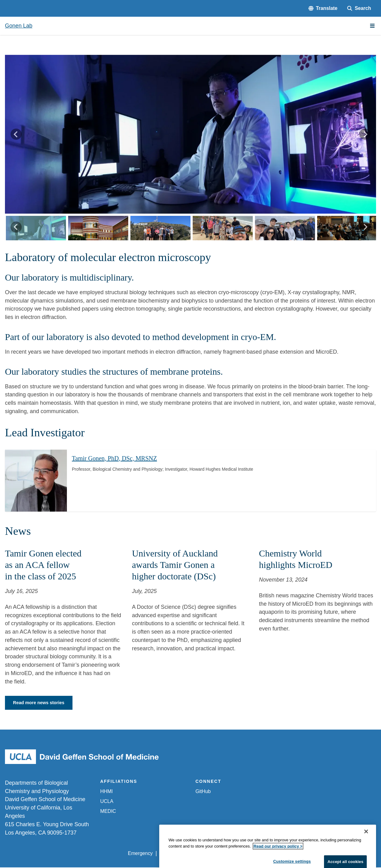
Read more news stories (41, 703)
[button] (323, 8)
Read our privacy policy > (278, 856)
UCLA (107, 802)
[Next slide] (365, 134)
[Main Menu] (372, 26)
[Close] (366, 842)
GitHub (203, 792)
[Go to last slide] (16, 134)
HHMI (107, 792)
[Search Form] (359, 8)
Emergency (140, 854)
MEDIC (108, 812)
